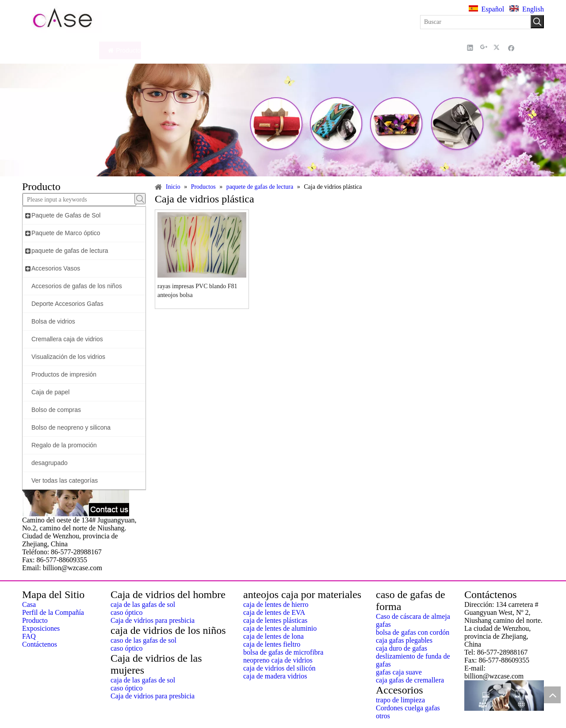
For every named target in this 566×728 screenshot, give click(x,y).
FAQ (29, 636)
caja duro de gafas (402, 648)
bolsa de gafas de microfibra (283, 652)
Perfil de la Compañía (53, 612)
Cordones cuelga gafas (408, 708)
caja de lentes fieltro (272, 644)
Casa (29, 604)
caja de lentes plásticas (275, 620)
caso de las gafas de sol (143, 640)
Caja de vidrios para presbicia (153, 620)
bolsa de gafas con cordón (413, 632)
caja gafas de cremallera (410, 680)
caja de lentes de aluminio (280, 628)
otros (383, 716)
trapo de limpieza (400, 700)
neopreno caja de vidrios (278, 660)
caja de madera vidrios (275, 676)
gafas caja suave (399, 672)
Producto (35, 620)
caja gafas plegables (404, 640)
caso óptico (126, 612)
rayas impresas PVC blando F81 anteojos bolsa (197, 291)
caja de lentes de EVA (274, 612)
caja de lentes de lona (273, 636)
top (552, 695)
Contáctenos (40, 644)
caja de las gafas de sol (143, 604)
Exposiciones (41, 628)
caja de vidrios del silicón (279, 668)
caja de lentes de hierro (276, 604)
